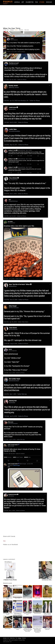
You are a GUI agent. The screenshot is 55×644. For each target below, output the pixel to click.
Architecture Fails (46, 580)
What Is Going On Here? (28, 614)
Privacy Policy (22, 640)
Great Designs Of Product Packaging (18, 614)
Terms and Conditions (13, 640)
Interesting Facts (37, 613)
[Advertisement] (28, 16)
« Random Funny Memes (10, 580)
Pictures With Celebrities (47, 629)
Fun (36, 2)
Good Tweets (18, 598)
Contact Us (5, 640)
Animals (17, 2)
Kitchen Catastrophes (27, 598)
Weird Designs (8, 628)
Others (42, 2)
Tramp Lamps (37, 598)
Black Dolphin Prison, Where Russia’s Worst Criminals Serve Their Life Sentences (37, 630)
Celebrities (30, 2)
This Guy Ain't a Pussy (18, 629)
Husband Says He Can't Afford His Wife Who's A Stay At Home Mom (28, 630)
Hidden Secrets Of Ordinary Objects (47, 614)
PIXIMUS (8, 2)
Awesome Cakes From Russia (8, 614)
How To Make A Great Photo (8, 598)
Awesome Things (47, 598)
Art (23, 2)
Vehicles (49, 2)
